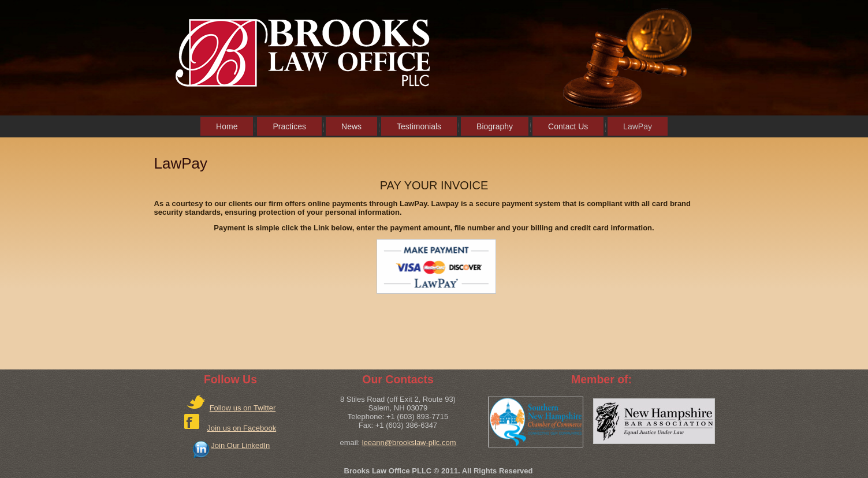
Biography (495, 126)
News (351, 126)
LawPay (638, 126)
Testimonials (419, 126)
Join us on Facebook (241, 428)
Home (227, 126)
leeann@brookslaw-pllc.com (409, 442)
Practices (289, 126)
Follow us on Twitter (243, 408)
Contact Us (568, 126)
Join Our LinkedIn (240, 445)
